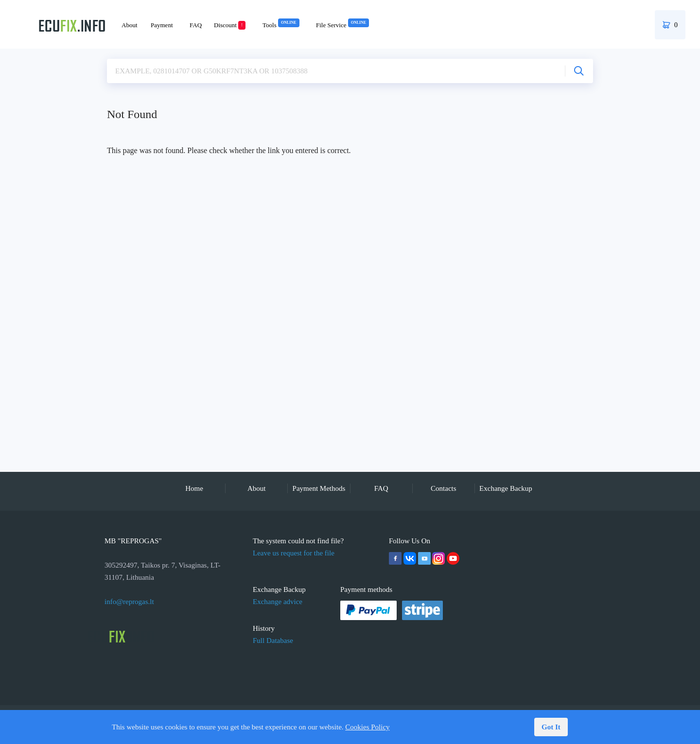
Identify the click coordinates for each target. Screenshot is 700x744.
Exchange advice (278, 602)
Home (194, 488)
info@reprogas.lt (129, 602)
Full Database (273, 640)
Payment (162, 25)
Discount (230, 25)
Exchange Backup (506, 488)
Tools (281, 25)
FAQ (196, 25)
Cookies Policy (367, 727)
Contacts (444, 488)
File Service (342, 25)
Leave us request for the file (294, 553)
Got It (551, 727)
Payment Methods (319, 488)
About (130, 25)
